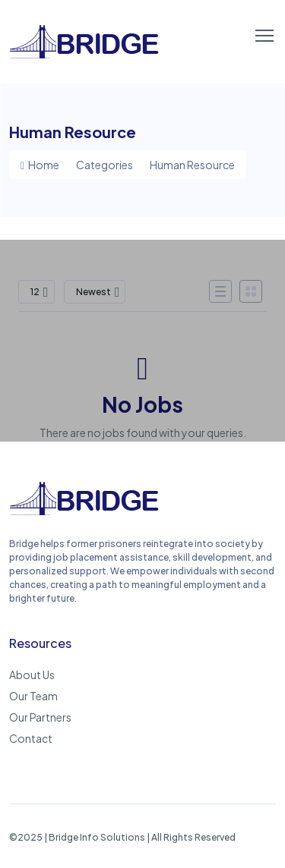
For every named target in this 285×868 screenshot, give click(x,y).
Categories (104, 165)
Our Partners (40, 717)
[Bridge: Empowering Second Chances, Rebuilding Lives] (85, 513)
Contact (31, 738)
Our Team (33, 696)
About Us (32, 675)
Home (40, 165)
